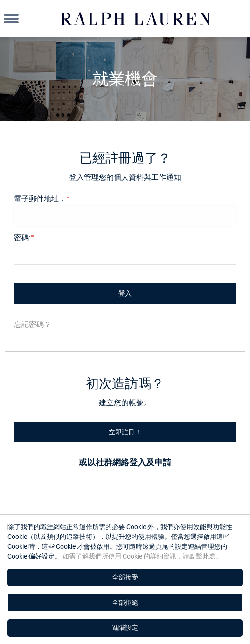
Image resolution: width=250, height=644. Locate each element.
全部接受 (125, 577)
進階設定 (125, 628)
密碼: (24, 237)
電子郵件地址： (42, 198)
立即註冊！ (125, 432)
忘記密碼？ (33, 324)
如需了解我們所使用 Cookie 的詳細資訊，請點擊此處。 (142, 556)
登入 (125, 293)
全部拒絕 (125, 602)
